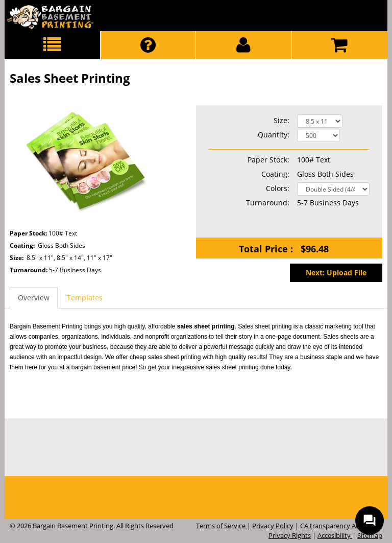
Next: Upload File (336, 273)
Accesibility (335, 535)
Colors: (278, 188)
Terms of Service (222, 526)
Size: (281, 120)
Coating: (275, 174)
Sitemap (370, 535)
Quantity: (274, 135)
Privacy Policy (274, 526)
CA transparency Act (332, 526)
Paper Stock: (268, 160)
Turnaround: (29, 270)
